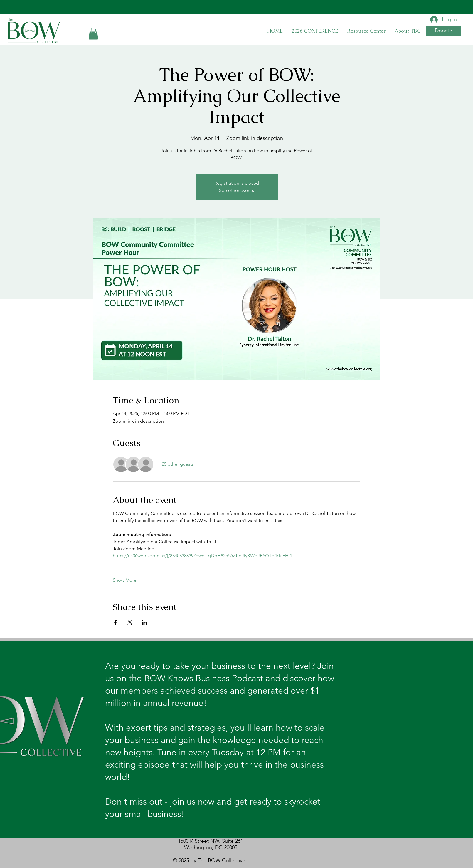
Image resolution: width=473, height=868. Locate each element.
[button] (93, 34)
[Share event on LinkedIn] (144, 622)
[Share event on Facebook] (116, 622)
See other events (237, 190)
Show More (125, 580)
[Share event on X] (130, 622)
